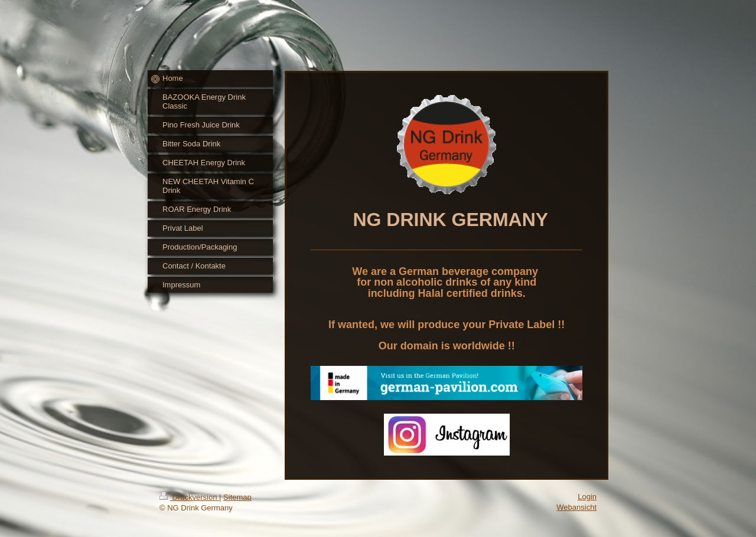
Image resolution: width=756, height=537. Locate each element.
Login (587, 497)
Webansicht (576, 507)
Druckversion (189, 497)
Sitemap (237, 497)
